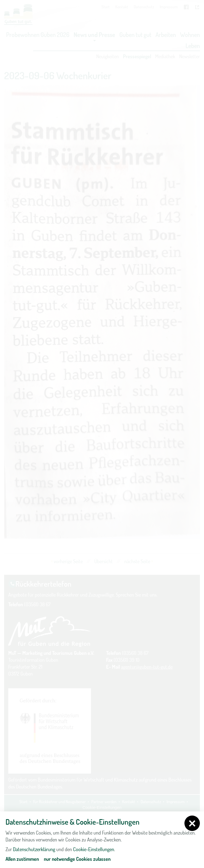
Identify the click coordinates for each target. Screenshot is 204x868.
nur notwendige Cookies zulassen (77, 859)
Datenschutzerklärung (34, 849)
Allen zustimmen (22, 859)
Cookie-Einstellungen (94, 849)
